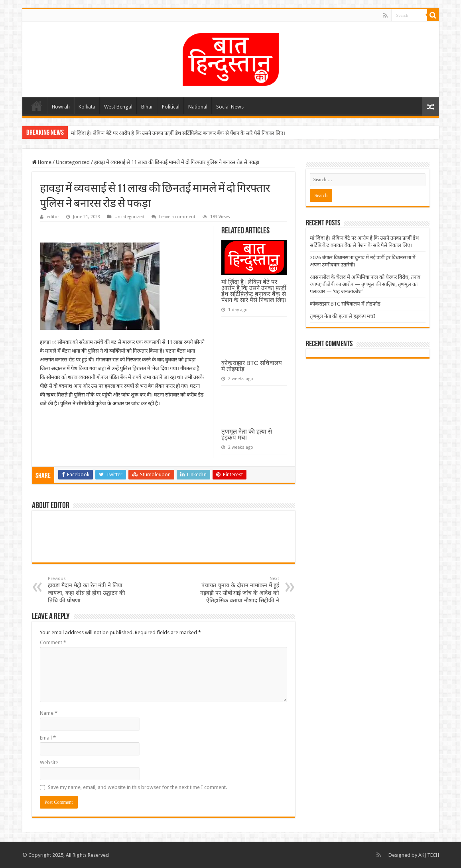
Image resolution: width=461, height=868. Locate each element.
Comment (53, 642)
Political (171, 107)
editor (53, 217)
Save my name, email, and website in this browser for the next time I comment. (137, 787)
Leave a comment (177, 217)
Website (49, 762)
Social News (230, 107)
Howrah (61, 107)
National (198, 107)
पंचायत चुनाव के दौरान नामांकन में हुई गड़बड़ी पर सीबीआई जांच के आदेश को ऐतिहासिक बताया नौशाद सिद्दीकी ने (238, 590)
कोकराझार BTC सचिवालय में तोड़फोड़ (252, 366)
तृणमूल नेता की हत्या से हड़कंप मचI (247, 434)
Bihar (147, 107)
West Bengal (118, 107)
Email (48, 738)
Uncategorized (73, 162)
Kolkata (87, 107)
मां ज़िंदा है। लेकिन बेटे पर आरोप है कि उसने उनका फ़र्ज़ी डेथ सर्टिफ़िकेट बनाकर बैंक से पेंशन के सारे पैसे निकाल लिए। (178, 133)
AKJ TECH (429, 855)
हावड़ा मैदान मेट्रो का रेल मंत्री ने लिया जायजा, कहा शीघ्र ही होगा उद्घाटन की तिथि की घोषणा (89, 590)
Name (49, 713)
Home (37, 106)
